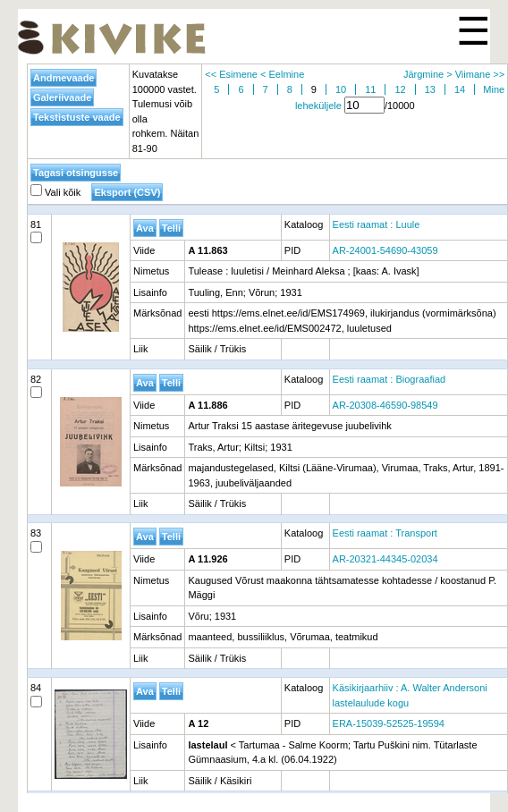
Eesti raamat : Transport (385, 533)
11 (370, 89)
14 (460, 89)
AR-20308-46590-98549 (385, 405)
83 (36, 540)
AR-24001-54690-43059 (385, 250)
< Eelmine (282, 74)
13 (430, 89)
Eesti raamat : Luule (377, 224)
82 (36, 386)
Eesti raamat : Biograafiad (389, 379)
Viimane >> (480, 74)
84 (36, 695)
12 (400, 89)
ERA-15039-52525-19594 (389, 723)
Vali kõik (55, 192)
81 (36, 232)
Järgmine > (428, 74)
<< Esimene (231, 74)
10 (341, 89)
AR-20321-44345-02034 (385, 559)
